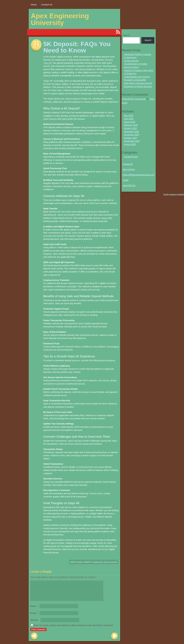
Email (34, 617)
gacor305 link (129, 185)
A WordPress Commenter (134, 99)
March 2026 (129, 122)
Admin (80, 562)
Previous (34, 640)
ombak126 (128, 164)
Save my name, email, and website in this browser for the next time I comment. (74, 629)
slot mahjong (129, 169)
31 (36, 43)
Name (34, 610)
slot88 (126, 180)
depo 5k (48, 63)
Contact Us (47, 5)
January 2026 (130, 128)
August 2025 (130, 144)
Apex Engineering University (60, 19)
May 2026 (129, 115)
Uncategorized (98, 562)
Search (126, 35)
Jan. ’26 (36, 47)
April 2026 (129, 119)
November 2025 (131, 135)
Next (115, 640)
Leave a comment (111, 562)
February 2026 (131, 125)
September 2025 (132, 141)
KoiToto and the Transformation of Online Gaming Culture (136, 64)
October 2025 (130, 138)
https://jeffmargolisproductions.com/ (140, 175)
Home (34, 5)
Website (34, 624)
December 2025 (131, 132)
